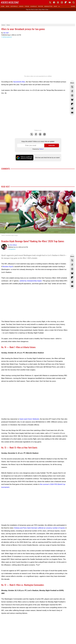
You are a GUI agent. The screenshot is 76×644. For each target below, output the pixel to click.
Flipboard (66, 2)
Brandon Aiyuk (8, 267)
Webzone (10, 2)
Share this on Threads (72, 95)
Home (3, 6)
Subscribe (52, 145)
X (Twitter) (50, 2)
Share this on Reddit (72, 108)
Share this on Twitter (72, 87)
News (8, 6)
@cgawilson (12, 249)
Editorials (14, 6)
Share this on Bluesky (72, 100)
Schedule (34, 6)
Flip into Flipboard (72, 104)
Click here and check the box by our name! (47, 158)
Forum (27, 6)
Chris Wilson (4, 247)
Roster (41, 6)
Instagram (44, 133)
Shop (55, 6)
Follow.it (41, 149)
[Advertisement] (34, 112)
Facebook (36, 133)
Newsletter (48, 6)
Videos (21, 6)
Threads (40, 133)
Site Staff (6, 33)
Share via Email (72, 113)
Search (74, 2)
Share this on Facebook (72, 91)
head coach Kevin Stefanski (29, 419)
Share (73, 6)
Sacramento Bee (19, 82)
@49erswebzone (7, 37)
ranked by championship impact (31, 281)
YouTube (70, 2)
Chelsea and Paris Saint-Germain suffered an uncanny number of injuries (39, 528)
